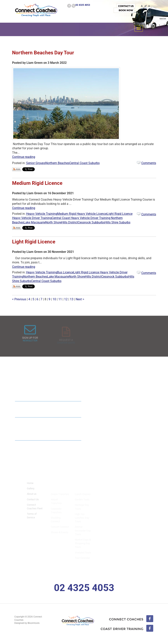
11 (60, 299)
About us (32, 498)
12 (66, 299)
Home (30, 487)
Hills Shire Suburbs (118, 222)
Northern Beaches (57, 163)
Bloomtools (32, 623)
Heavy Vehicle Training (42, 214)
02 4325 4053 (83, 5)
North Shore (53, 222)
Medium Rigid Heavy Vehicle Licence (82, 214)
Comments (149, 163)
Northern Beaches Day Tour (43, 53)
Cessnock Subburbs (91, 222)
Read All (66, 448)
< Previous (19, 299)
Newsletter (30, 344)
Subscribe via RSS (17, 169)
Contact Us (126, 6)
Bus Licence (65, 272)
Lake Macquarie (34, 222)
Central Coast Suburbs (84, 163)
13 (72, 299)
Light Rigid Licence (34, 242)
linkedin (127, 629)
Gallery (31, 492)
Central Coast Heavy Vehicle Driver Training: (81, 218)
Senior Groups (36, 163)
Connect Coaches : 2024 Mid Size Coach (46, 408)
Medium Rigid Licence (37, 183)
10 (55, 299)
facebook (69, 6)
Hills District (70, 222)
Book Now (126, 10)
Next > (80, 299)
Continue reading (24, 157)
